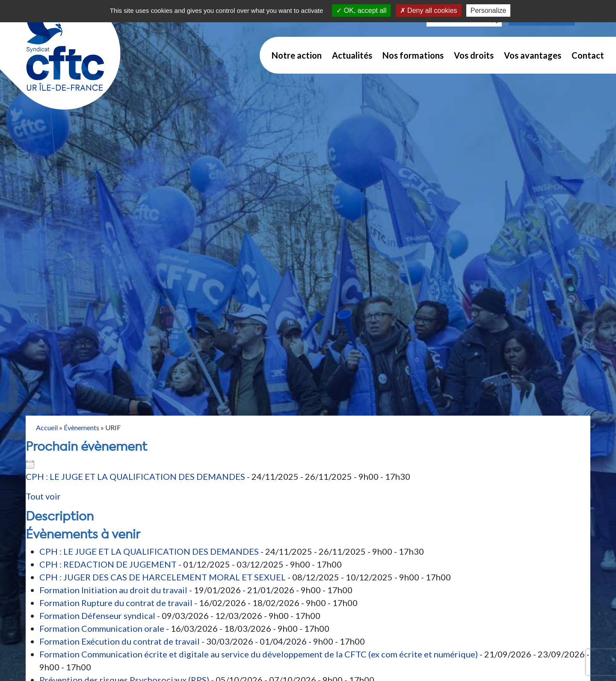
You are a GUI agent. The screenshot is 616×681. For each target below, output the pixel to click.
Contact (588, 55)
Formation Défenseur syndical (97, 616)
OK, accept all (361, 10)
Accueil (47, 427)
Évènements (81, 427)
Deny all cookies (429, 10)
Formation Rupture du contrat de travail (116, 603)
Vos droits (474, 55)
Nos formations (413, 55)
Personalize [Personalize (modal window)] (489, 10)
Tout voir (43, 496)
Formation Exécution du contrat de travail (120, 641)
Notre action (297, 55)
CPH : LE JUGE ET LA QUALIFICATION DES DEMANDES (135, 476)
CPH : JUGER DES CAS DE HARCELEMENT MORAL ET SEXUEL (163, 577)
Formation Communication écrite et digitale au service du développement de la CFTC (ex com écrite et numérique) (259, 654)
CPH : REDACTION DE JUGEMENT (108, 564)
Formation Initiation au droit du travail (113, 590)
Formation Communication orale (102, 628)
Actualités (352, 55)
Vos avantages (533, 55)
